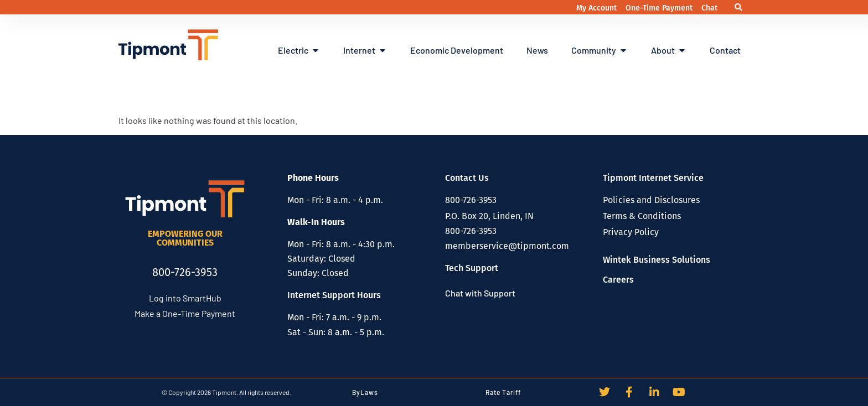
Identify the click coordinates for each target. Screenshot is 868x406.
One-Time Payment (660, 8)
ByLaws (365, 392)
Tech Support (472, 268)
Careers (618, 280)
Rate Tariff (503, 392)
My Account (598, 8)
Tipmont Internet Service (653, 178)
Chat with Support (480, 293)
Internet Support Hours (334, 295)
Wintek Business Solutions (657, 260)
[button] (738, 7)
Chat (709, 8)
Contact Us (467, 178)
